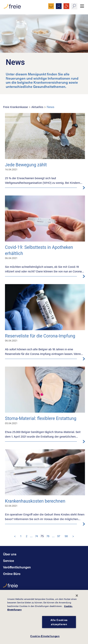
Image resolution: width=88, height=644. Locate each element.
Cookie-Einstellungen (45, 636)
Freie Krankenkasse (15, 107)
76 (48, 536)
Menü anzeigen (82, 6)
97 (59, 536)
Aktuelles (37, 107)
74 (37, 536)
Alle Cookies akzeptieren (59, 622)
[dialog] (44, 617)
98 (66, 536)
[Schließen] (77, 595)
